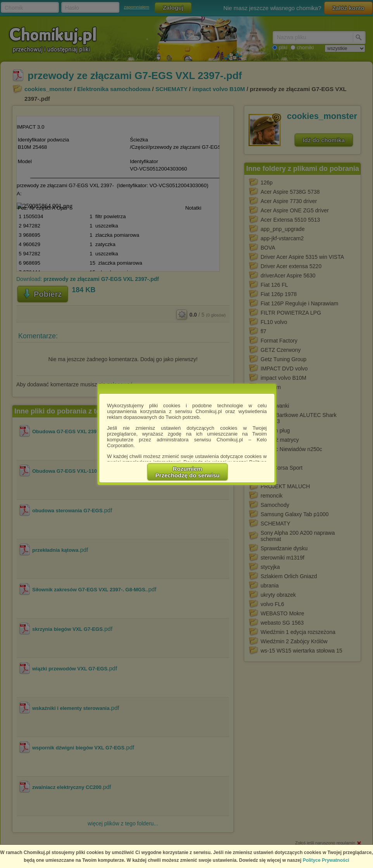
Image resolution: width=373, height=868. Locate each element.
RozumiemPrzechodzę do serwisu (188, 472)
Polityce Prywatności (326, 860)
